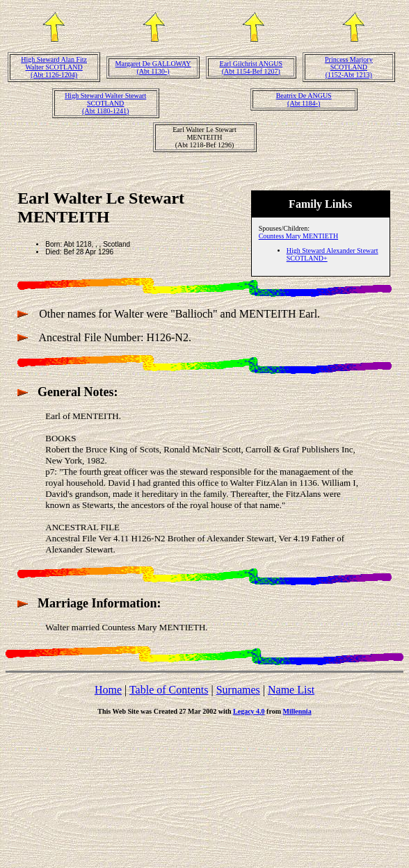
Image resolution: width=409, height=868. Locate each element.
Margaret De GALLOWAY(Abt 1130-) (153, 67)
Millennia (297, 711)
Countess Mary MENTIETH (298, 236)
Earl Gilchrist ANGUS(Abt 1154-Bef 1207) (251, 67)
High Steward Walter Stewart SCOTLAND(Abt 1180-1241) (105, 103)
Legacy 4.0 (249, 711)
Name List (291, 690)
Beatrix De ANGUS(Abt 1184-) (304, 99)
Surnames (238, 690)
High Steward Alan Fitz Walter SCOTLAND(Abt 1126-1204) (54, 67)
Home (108, 690)
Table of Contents (169, 690)
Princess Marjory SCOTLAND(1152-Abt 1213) (349, 67)
